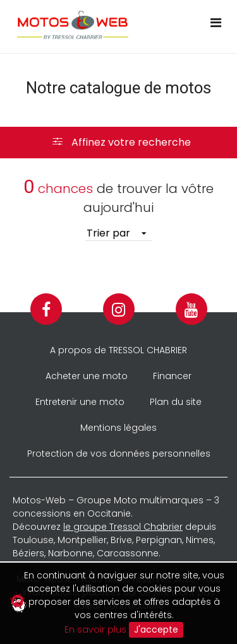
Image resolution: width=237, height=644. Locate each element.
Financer (172, 376)
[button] (118, 143)
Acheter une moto (87, 376)
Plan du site (176, 402)
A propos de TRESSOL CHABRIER (118, 350)
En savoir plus (95, 629)
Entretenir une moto (80, 402)
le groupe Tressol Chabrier (123, 527)
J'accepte (156, 629)
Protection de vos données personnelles (119, 454)
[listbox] (118, 233)
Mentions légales (118, 428)
